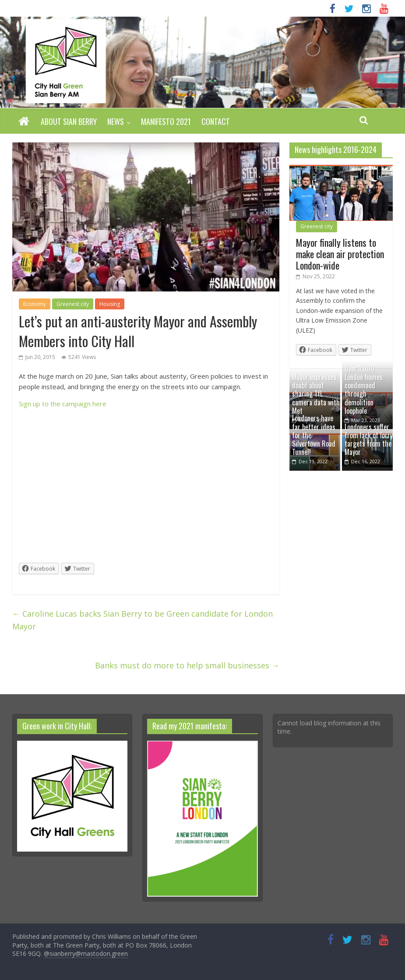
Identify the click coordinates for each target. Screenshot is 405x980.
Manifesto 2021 (166, 121)
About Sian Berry (69, 121)
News (116, 121)
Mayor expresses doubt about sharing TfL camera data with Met (316, 394)
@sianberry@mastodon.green (86, 953)
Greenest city (73, 304)
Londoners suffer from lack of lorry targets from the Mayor (369, 440)
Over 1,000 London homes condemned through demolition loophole (364, 390)
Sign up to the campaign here (63, 404)
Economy (35, 304)
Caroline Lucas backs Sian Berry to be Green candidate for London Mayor (143, 620)
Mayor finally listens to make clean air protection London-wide (340, 254)
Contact (216, 121)
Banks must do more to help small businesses (187, 665)
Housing (110, 304)
